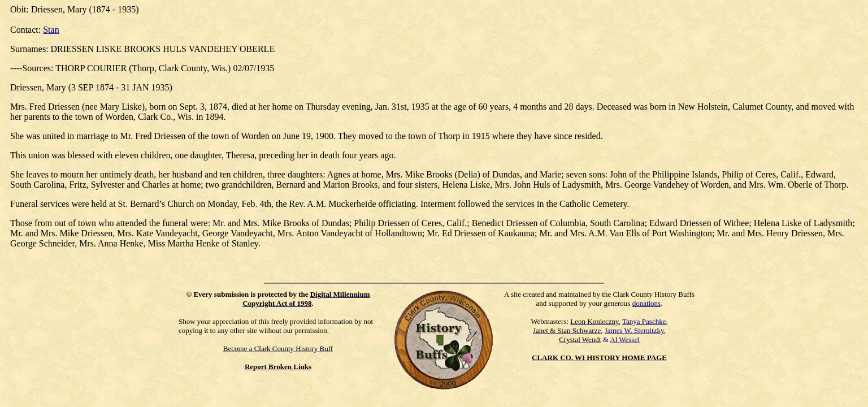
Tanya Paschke (644, 321)
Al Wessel (625, 339)
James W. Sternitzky (634, 330)
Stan (51, 30)
